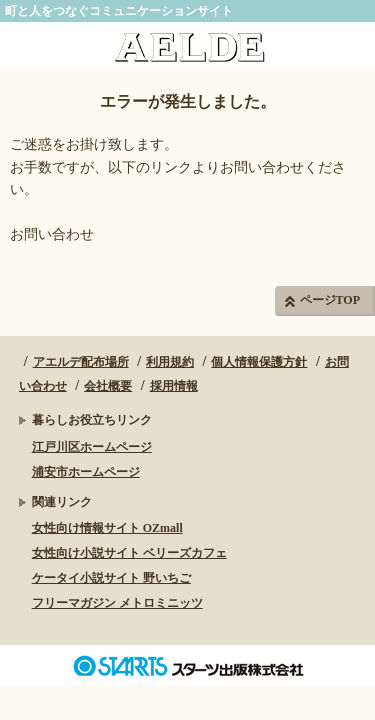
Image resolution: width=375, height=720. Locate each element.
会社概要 (108, 386)
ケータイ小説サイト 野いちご (111, 578)
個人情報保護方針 (259, 362)
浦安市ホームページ (86, 472)
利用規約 (170, 362)
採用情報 (174, 386)
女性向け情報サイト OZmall (107, 528)
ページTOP (330, 300)
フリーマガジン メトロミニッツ (117, 603)
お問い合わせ (52, 234)
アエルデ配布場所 (81, 362)
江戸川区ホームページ (92, 447)
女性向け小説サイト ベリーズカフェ (129, 553)
